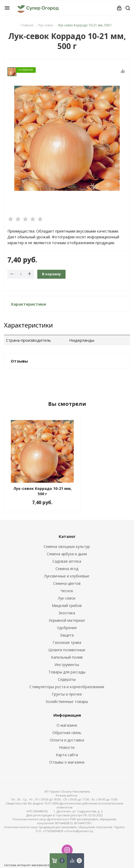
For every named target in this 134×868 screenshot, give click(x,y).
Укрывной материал (67, 620)
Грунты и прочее (67, 694)
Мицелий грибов (67, 606)
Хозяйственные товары (67, 701)
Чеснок (67, 591)
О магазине (67, 725)
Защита (67, 635)
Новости (67, 747)
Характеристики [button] (28, 304)
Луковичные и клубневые (67, 576)
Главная (27, 25)
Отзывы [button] (19, 361)
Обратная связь (67, 733)
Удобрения (67, 628)
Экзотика (67, 613)
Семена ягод (67, 569)
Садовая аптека (67, 561)
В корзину (51, 274)
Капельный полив (67, 657)
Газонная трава (67, 642)
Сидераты (67, 679)
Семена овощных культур (67, 546)
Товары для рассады (67, 672)
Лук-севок (67, 598)
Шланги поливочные (67, 650)
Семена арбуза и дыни (67, 554)
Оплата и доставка (67, 740)
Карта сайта (67, 755)
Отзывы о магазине (67, 762)
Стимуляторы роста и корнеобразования (67, 687)
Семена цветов (67, 583)
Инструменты (67, 665)
